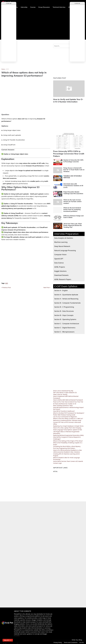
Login (60, 462)
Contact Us (48, 641)
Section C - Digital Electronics (65, 327)
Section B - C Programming (64, 306)
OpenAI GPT (59, 258)
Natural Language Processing (65, 249)
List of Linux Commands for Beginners (65, 416)
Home (3, 69)
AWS (7, 69)
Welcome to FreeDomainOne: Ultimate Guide (67, 419)
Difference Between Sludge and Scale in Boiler (73, 216)
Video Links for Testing (60, 393)
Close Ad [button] (9, 3)
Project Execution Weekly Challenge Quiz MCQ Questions (73, 192)
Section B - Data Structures (64, 310)
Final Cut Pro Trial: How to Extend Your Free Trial (68, 401)
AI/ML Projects (60, 266)
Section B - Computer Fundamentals (67, 302)
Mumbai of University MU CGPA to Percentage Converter (73, 160)
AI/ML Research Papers (63, 278)
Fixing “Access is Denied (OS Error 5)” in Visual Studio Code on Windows (74, 169)
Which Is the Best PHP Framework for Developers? (69, 412)
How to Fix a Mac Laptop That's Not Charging (67, 427)
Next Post (46, 288)
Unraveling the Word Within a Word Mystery (67, 445)
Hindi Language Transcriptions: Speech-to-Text (68, 429)
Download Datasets (61, 274)
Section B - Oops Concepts (64, 314)
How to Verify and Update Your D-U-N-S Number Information (68, 100)
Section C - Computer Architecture (67, 322)
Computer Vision (60, 254)
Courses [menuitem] (33, 7)
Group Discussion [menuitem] (44, 7)
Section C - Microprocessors (64, 331)
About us (39, 641)
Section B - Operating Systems (65, 318)
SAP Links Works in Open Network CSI (65, 392)
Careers (73, 460)
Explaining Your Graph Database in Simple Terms (68, 425)
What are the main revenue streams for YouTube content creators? (72, 201)
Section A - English (61, 289)
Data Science (59, 262)
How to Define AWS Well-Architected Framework (68, 399)
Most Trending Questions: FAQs (63, 405)
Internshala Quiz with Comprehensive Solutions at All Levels (73, 185)
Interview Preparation (66, 233)
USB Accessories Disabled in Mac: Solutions (67, 451)
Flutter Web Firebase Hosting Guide (64, 414)
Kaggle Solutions (60, 270)
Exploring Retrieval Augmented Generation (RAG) (68, 434)
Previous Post (7, 288)
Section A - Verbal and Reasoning (66, 298)
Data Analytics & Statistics (64, 237)
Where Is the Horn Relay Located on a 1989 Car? (68, 418)
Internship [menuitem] (24, 7)
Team (68, 460)
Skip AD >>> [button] (8, 640)
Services (64, 460)
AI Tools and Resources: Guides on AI (65, 403)
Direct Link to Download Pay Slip (63, 390)
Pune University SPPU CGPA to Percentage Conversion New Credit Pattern (67, 153)
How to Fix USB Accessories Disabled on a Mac (68, 449)
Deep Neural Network (62, 245)
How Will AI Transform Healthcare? (64, 410)
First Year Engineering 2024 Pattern (64, 447)
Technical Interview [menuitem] (59, 7)
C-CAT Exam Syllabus (66, 285)
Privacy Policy (58, 641)
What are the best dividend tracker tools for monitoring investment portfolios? (72, 209)
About (59, 460)
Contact (56, 462)
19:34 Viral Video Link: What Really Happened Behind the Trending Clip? (73, 224)
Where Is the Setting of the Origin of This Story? (68, 440)
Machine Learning (61, 241)
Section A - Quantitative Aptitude (66, 294)
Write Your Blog (77, 640)
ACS (77, 460)
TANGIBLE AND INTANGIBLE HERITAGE (73, 176)
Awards (81, 460)
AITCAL (55, 470)
